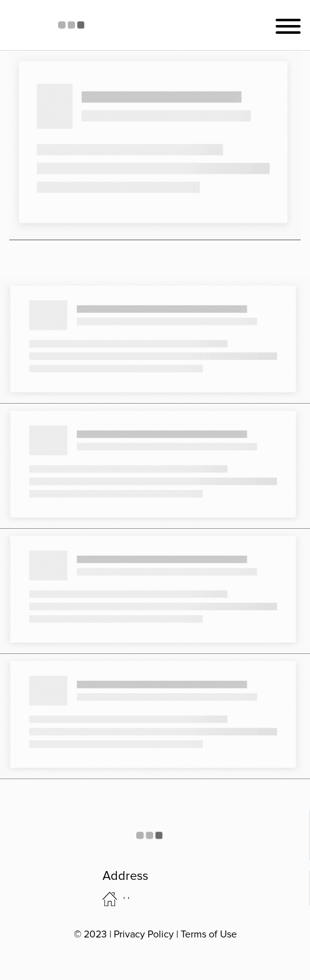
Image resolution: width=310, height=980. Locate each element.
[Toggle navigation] (288, 25)
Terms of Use (209, 934)
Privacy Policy (144, 934)
